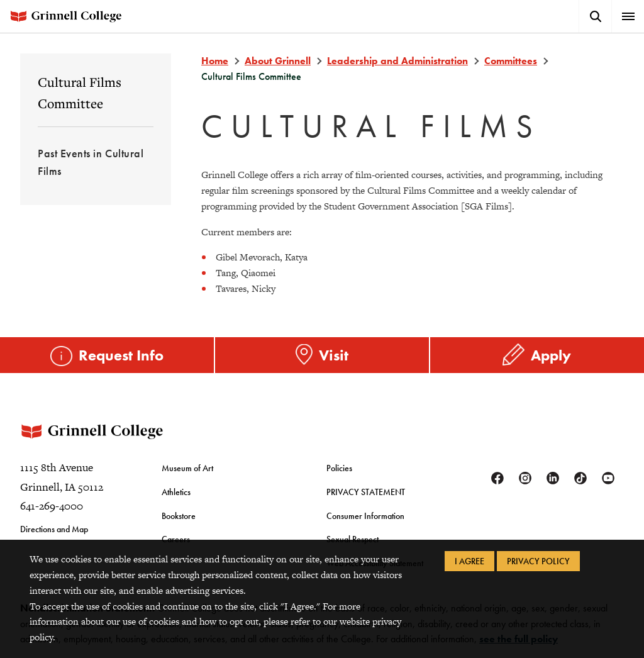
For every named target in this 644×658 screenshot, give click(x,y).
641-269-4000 (52, 506)
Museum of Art (187, 468)
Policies (339, 468)
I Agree (469, 561)
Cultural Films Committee (80, 92)
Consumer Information (365, 516)
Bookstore (179, 516)
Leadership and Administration (397, 61)
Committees (511, 61)
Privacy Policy (538, 561)
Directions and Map (54, 529)
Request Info (121, 355)
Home (215, 61)
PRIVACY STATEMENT (366, 492)
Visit (334, 355)
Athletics (176, 492)
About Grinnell (278, 61)
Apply (551, 355)
